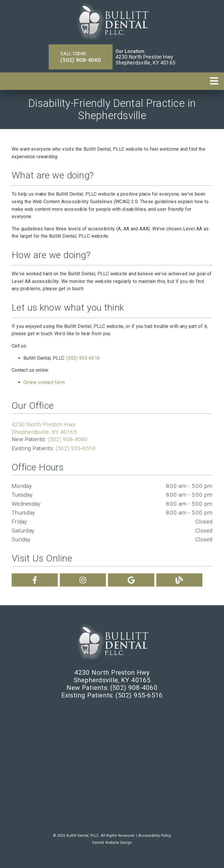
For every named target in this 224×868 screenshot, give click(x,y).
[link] (112, 21)
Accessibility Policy (155, 836)
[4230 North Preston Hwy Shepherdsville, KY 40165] (145, 60)
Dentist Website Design (112, 843)
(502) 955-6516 (83, 358)
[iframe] (112, 766)
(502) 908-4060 (68, 439)
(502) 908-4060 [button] (81, 57)
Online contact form (44, 382)
